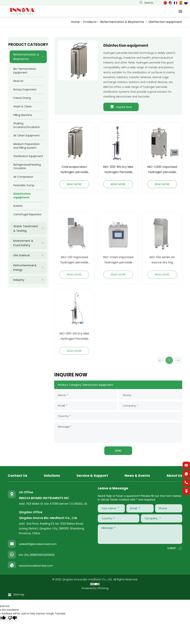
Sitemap (19, 595)
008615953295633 (42, 555)
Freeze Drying (22, 98)
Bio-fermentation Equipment (25, 71)
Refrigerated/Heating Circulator (27, 167)
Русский (186, 3)
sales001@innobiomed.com (38, 544)
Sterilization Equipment (28, 156)
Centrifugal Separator (27, 214)
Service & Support (92, 476)
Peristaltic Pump (24, 185)
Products (90, 22)
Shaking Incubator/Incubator (27, 125)
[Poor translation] (12, 618)
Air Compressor (23, 177)
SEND (118, 451)
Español (181, 3)
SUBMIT (172, 548)
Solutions (52, 476)
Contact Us (18, 476)
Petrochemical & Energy (25, 267)
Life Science (22, 255)
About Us (174, 476)
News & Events (137, 476)
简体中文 (165, 3)
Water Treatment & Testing (26, 228)
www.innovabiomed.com (36, 566)
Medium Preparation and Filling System (27, 146)
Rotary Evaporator (25, 90)
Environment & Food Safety (23, 243)
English (170, 3)
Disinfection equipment (165, 22)
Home (75, 22)
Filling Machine (23, 115)
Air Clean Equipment (27, 135)
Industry (19, 280)
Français (176, 3)
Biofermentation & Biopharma (122, 22)
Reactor (18, 81)
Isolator (18, 206)
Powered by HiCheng (95, 588)
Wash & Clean (23, 106)
